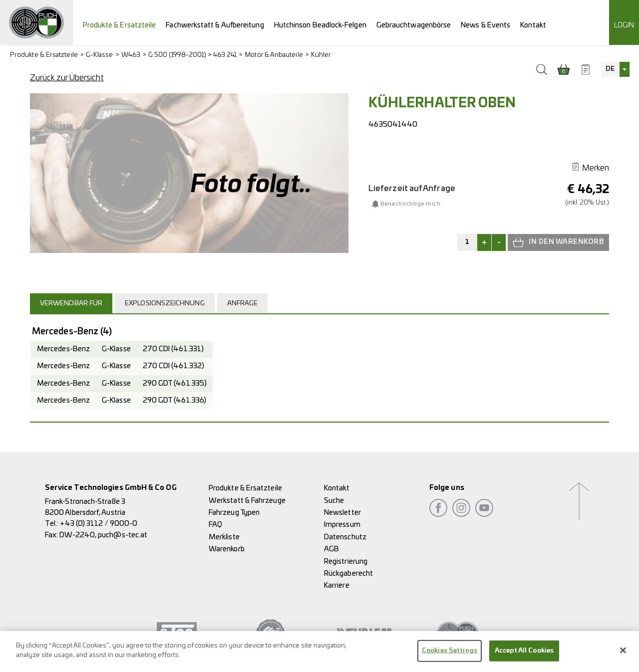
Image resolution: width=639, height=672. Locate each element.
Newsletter (342, 513)
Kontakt (533, 25)
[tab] (72, 303)
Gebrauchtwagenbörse (414, 25)
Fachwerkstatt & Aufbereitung (215, 25)
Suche (334, 501)
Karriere (337, 585)
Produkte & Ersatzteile (120, 25)
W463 (131, 55)
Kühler (321, 55)
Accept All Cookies (524, 657)
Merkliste (224, 537)
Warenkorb (227, 549)
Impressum (342, 525)
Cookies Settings (450, 657)
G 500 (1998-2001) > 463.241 (192, 55)
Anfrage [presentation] (243, 304)
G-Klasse (100, 55)
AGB (331, 549)
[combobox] (616, 69)
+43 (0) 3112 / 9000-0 (99, 524)
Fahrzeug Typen (234, 513)
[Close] (623, 657)
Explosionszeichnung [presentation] (165, 304)
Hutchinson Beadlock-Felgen (320, 25)
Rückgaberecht (348, 573)
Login (624, 25)
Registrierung (346, 561)
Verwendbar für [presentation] (71, 304)
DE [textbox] (610, 69)
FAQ (215, 525)
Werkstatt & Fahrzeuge (247, 501)
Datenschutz (345, 537)
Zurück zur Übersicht (67, 78)
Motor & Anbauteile (274, 55)
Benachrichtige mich (410, 204)
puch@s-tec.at (123, 535)
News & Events (485, 25)
